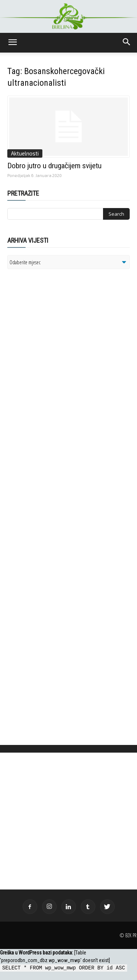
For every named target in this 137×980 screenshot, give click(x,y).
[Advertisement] (64, 369)
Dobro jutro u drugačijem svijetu (54, 166)
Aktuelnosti (25, 153)
